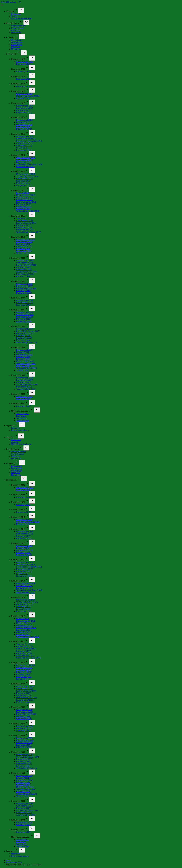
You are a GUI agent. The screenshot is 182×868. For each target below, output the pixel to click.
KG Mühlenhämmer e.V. (11, 2)
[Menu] (2, 5)
